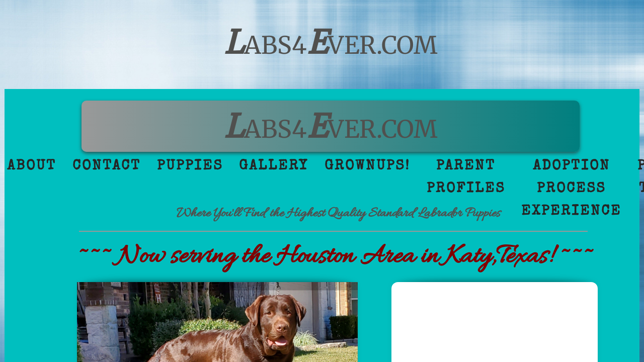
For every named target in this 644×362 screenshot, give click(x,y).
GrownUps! (368, 166)
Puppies (190, 166)
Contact (107, 166)
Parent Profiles (466, 178)
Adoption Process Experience (571, 189)
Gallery (274, 166)
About (32, 166)
